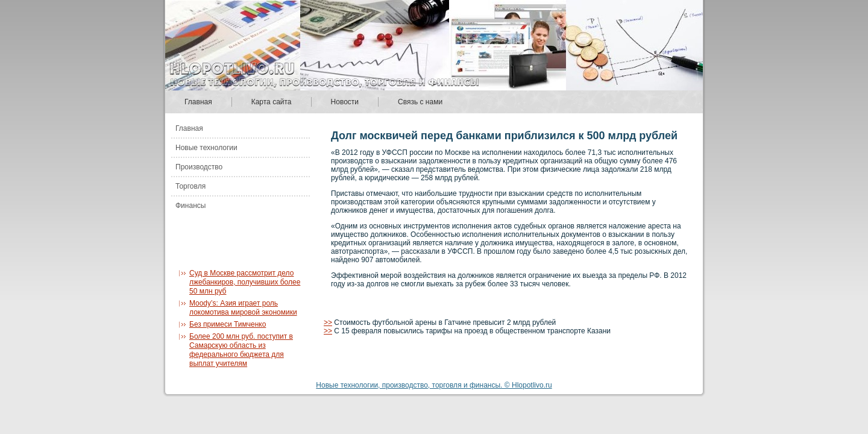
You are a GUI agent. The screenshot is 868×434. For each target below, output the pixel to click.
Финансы (190, 206)
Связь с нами (420, 102)
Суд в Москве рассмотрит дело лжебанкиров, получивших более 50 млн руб (245, 282)
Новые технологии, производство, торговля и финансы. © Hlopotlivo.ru (434, 385)
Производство (199, 167)
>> (328, 322)
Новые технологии (206, 148)
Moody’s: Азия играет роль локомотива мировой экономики (243, 308)
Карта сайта (272, 102)
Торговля (190, 186)
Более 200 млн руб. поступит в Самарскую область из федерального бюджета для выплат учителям (241, 350)
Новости (345, 102)
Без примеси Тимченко (228, 324)
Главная (198, 102)
